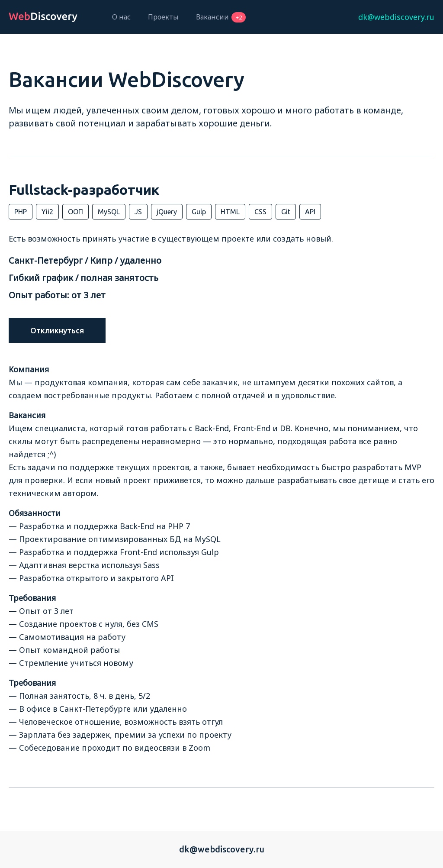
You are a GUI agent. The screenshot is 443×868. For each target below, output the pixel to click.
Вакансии (221, 17)
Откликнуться (57, 330)
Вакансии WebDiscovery (127, 79)
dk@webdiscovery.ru (222, 849)
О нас (121, 17)
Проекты (163, 17)
